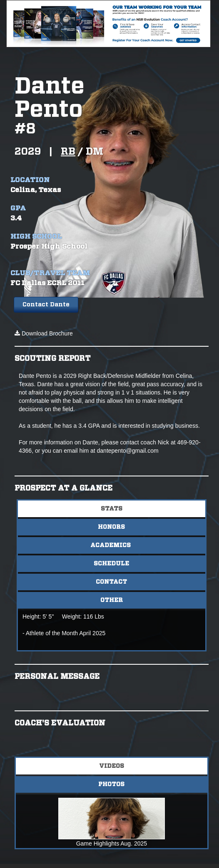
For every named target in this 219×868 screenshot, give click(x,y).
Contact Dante (46, 305)
